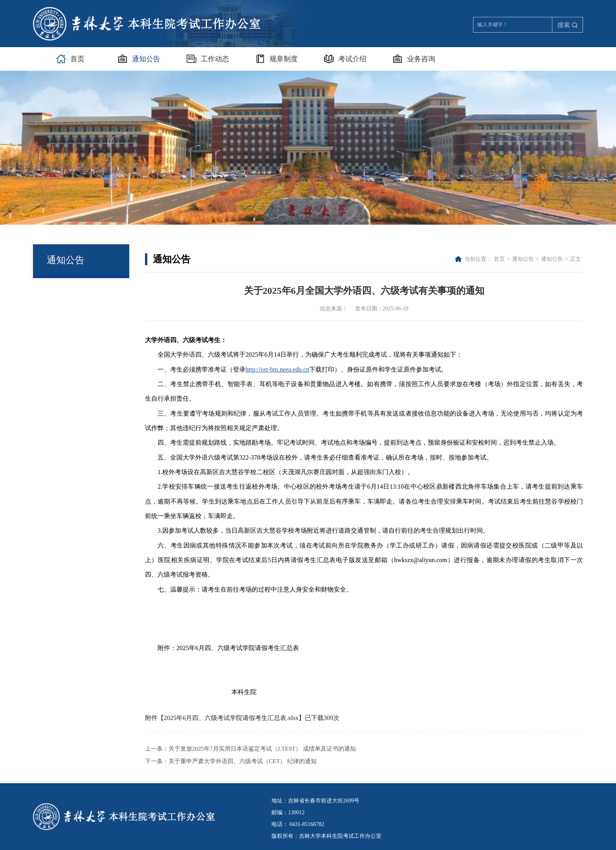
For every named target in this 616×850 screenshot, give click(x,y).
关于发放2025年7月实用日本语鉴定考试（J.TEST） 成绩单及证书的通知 (262, 749)
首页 (499, 259)
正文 (576, 259)
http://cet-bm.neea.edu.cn (277, 369)
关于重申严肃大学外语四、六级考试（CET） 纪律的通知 (243, 761)
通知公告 (523, 259)
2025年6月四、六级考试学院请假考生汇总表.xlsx (231, 718)
